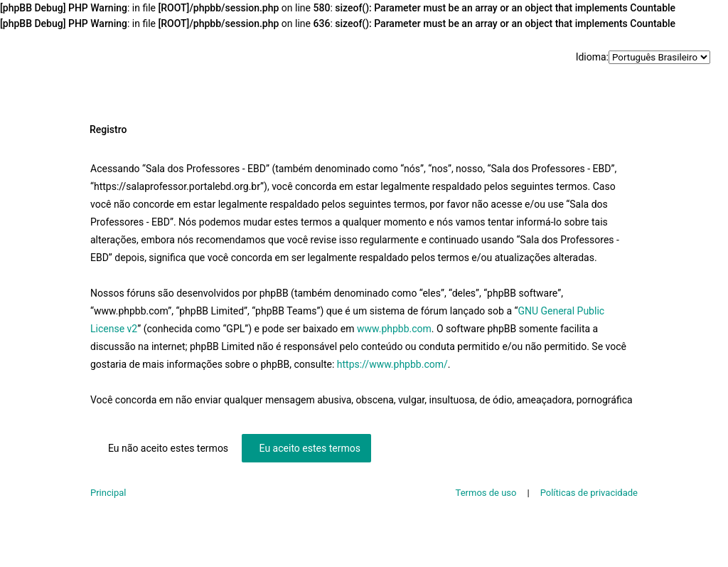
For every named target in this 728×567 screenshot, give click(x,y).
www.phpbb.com (394, 329)
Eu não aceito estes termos (168, 448)
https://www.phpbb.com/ (392, 364)
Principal (108, 493)
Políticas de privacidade (589, 493)
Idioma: (592, 57)
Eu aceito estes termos (310, 448)
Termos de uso (486, 493)
